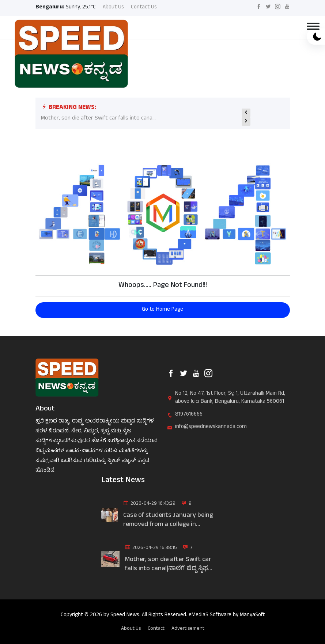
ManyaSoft (252, 615)
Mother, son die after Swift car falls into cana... (98, 118)
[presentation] (246, 112)
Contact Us (144, 8)
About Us (113, 8)
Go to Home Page (162, 310)
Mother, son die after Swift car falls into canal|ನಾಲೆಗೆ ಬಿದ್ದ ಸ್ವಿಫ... (169, 565)
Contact (156, 628)
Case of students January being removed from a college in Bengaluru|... (168, 520)
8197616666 (189, 415)
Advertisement (188, 628)
